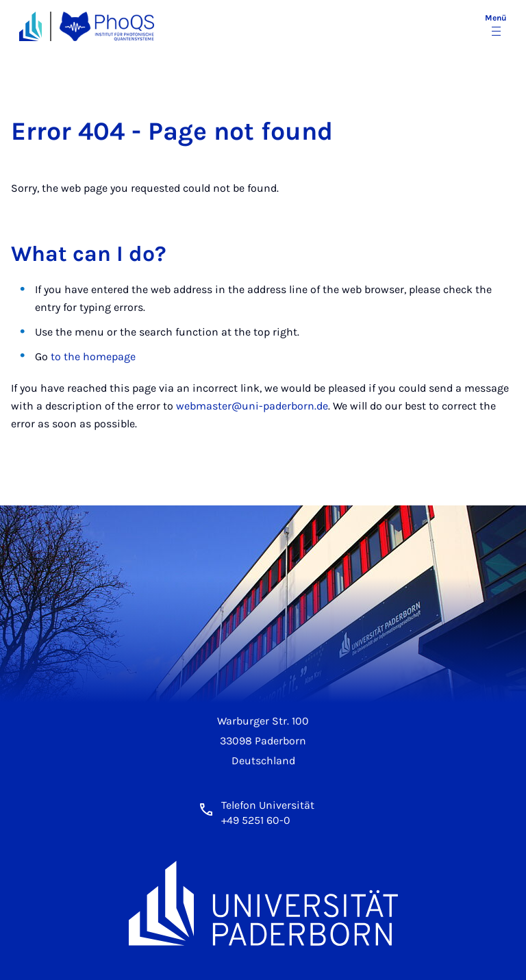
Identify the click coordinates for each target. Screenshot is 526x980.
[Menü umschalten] (496, 26)
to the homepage (93, 356)
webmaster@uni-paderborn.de (252, 406)
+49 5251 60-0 (256, 820)
